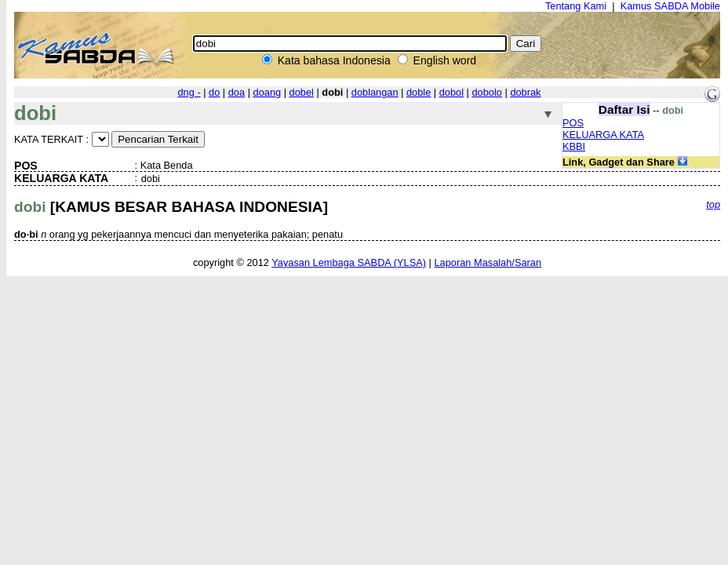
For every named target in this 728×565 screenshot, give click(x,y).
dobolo (487, 92)
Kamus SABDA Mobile (670, 6)
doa (237, 92)
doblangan (375, 92)
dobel (302, 92)
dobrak (525, 92)
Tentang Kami (576, 6)
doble (419, 92)
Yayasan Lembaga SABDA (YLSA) (349, 262)
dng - (189, 92)
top (713, 204)
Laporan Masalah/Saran (488, 262)
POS (573, 123)
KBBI (574, 146)
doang (268, 92)
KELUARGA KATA (603, 135)
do (214, 92)
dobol (451, 92)
